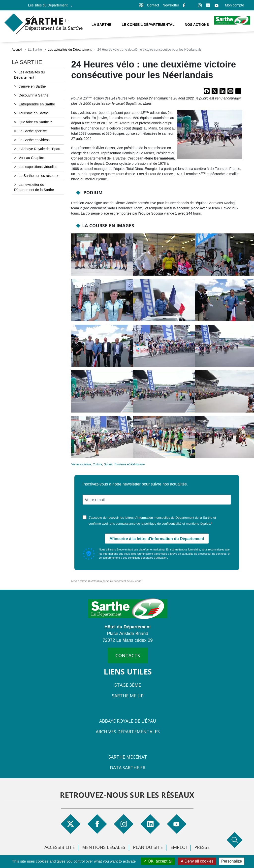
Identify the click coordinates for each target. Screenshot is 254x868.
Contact (153, 5)
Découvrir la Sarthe (33, 95)
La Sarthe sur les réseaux (38, 176)
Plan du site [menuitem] (148, 847)
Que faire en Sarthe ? (35, 122)
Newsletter (171, 5)
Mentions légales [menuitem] (104, 847)
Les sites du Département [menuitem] (49, 7)
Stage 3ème (128, 685)
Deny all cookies (197, 861)
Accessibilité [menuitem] (60, 847)
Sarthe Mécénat (128, 757)
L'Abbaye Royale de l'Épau (39, 149)
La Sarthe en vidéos (34, 140)
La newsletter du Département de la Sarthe (34, 187)
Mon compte (235, 5)
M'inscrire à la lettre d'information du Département (157, 539)
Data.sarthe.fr (128, 768)
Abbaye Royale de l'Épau (128, 721)
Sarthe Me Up (128, 696)
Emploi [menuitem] (179, 847)
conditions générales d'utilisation (148, 558)
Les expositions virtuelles (38, 167)
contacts (128, 655)
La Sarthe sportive (33, 131)
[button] (210, 136)
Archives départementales (128, 732)
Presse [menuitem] (202, 847)
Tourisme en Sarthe (34, 113)
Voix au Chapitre (31, 158)
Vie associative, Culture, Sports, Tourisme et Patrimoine (108, 464)
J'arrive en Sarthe (32, 86)
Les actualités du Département (69, 49)
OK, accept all (158, 861)
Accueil (17, 49)
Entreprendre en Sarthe (37, 104)
